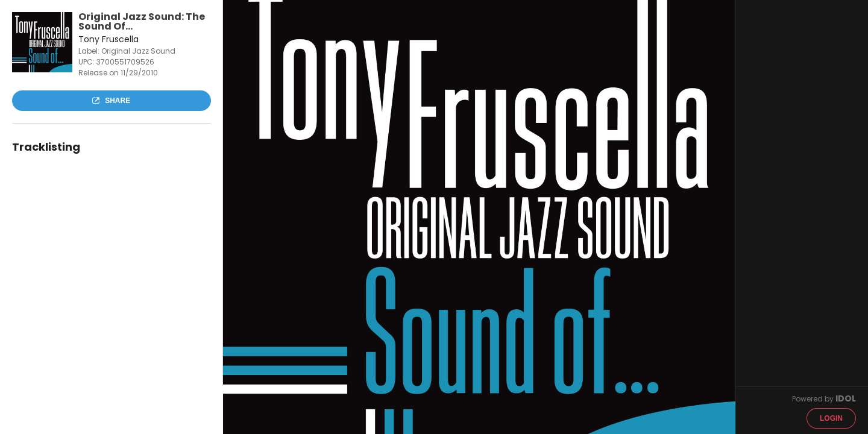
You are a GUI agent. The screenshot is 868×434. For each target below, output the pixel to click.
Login (831, 418)
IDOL (846, 398)
